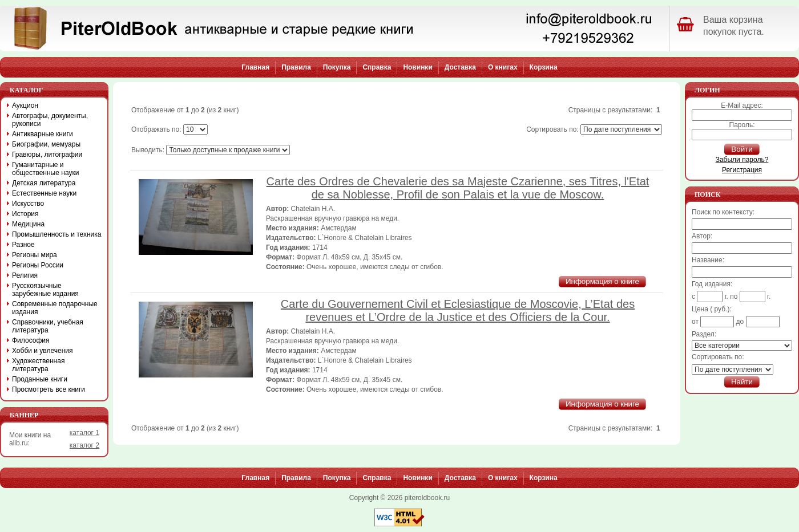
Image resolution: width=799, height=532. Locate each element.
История (25, 214)
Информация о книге (602, 281)
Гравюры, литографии (47, 155)
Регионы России (38, 265)
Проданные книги (40, 379)
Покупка (337, 67)
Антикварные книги (43, 134)
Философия (31, 340)
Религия (25, 275)
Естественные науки (44, 193)
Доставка (460, 67)
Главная (255, 67)
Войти (742, 149)
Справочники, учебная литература (48, 326)
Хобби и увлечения (43, 351)
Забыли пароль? (742, 160)
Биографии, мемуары (46, 144)
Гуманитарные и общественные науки (45, 169)
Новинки (417, 67)
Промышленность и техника (57, 234)
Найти (742, 382)
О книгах (503, 67)
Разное (23, 245)
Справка (377, 67)
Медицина (28, 224)
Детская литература (44, 183)
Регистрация (742, 170)
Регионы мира (35, 255)
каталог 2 (84, 445)
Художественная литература (38, 365)
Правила (296, 67)
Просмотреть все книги (49, 389)
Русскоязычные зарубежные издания (45, 290)
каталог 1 (84, 433)
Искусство (28, 204)
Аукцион (25, 105)
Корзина (544, 67)
